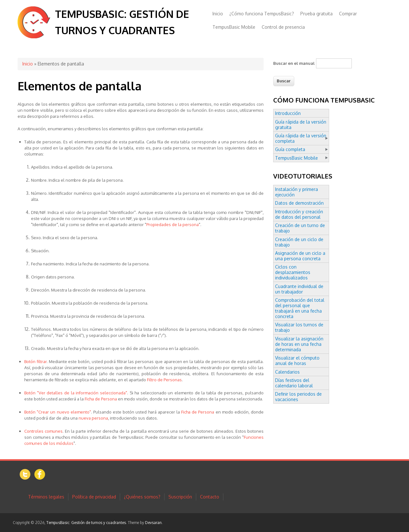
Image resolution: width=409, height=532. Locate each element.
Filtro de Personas (164, 380)
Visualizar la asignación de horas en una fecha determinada (299, 344)
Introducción (288, 113)
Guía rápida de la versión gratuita (301, 125)
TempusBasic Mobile (234, 27)
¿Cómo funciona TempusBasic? (262, 14)
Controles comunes (43, 431)
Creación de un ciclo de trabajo (299, 242)
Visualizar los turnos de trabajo (299, 327)
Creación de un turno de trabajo (300, 228)
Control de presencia (283, 27)
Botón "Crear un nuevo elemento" (58, 412)
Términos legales (46, 497)
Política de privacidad (94, 497)
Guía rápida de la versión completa (301, 138)
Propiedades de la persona (173, 224)
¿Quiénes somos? (142, 497)
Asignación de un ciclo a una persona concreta (300, 256)
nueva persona (93, 418)
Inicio (218, 14)
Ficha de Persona (101, 399)
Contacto (210, 497)
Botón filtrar (35, 361)
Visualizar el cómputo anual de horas (297, 361)
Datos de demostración (299, 203)
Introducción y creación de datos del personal (299, 214)
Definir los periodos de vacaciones (298, 397)
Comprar (348, 14)
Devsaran (153, 523)
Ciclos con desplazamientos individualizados (293, 272)
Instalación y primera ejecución (297, 192)
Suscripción (180, 497)
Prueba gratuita (316, 14)
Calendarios (287, 372)
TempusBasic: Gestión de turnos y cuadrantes (86, 523)
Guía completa (290, 149)
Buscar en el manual (294, 63)
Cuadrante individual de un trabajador (299, 289)
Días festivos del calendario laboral (294, 383)
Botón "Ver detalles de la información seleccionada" (76, 393)
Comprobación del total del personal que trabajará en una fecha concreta (300, 308)
